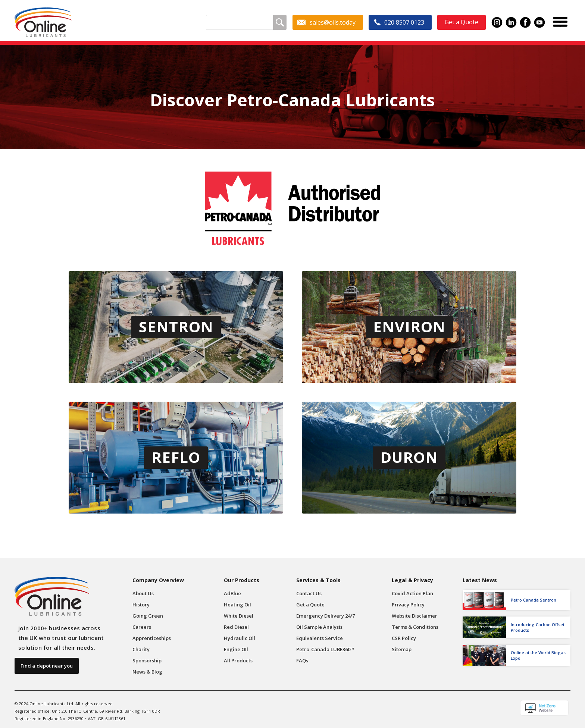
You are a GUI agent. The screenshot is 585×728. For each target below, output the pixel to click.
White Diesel (239, 616)
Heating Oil (237, 605)
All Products (238, 660)
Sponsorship (147, 660)
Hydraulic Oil (240, 638)
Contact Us (309, 593)
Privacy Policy (408, 605)
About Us (143, 593)
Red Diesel (236, 627)
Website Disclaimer (414, 616)
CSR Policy (404, 638)
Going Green (148, 616)
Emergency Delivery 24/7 (326, 616)
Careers (142, 627)
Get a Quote (310, 605)
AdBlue (232, 593)
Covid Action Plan (412, 593)
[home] (43, 22)
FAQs (302, 660)
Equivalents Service (320, 638)
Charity (141, 649)
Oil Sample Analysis (319, 627)
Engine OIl (236, 649)
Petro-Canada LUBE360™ (325, 649)
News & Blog (147, 672)
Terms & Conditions (415, 627)
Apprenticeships (152, 638)
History (141, 605)
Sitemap (402, 649)
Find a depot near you (47, 666)
